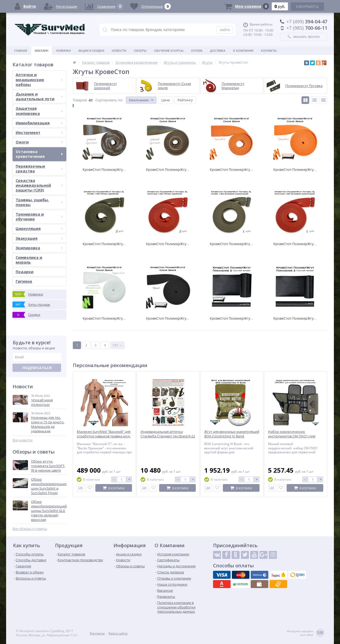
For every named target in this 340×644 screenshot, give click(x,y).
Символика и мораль (29, 260)
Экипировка (39, 248)
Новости (119, 51)
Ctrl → (117, 345)
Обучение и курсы (169, 51)
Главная (21, 51)
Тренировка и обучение (39, 217)
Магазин (42, 51)
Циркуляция (39, 229)
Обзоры (140, 51)
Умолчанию (139, 100)
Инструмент (39, 132)
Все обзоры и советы (30, 529)
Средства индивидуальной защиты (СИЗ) (39, 185)
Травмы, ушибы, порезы (39, 202)
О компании (243, 51)
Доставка (218, 51)
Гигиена (24, 281)
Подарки (25, 272)
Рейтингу (185, 100)
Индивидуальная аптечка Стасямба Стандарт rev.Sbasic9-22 (168, 434)
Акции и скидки (91, 51)
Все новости (22, 440)
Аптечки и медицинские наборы (39, 79)
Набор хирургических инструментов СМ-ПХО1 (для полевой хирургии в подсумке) (294, 436)
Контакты (269, 51)
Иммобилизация (39, 123)
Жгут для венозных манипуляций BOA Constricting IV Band (232, 434)
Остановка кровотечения (39, 154)
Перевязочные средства (39, 169)
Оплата (197, 51)
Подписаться (37, 368)
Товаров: (80, 100)
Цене (165, 100)
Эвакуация (39, 238)
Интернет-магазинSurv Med (306, 633)
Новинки (63, 51)
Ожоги (39, 142)
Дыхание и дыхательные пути (39, 96)
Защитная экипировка (39, 111)
